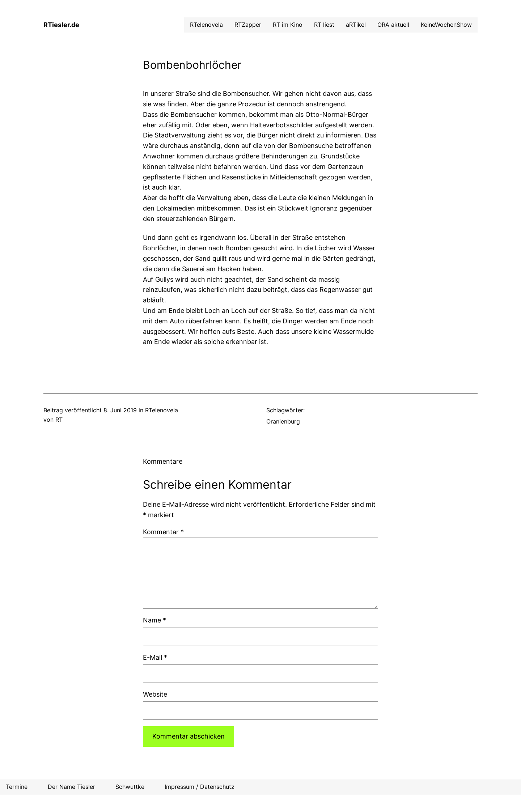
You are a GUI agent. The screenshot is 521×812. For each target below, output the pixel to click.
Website (155, 694)
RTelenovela (162, 410)
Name (154, 620)
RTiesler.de (61, 25)
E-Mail (155, 657)
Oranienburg (283, 421)
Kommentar (163, 532)
